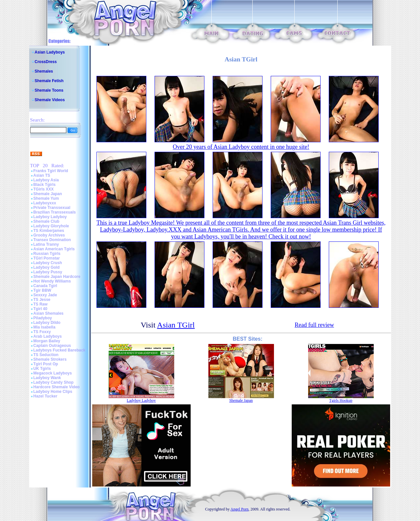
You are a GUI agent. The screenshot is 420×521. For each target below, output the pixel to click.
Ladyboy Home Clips (53, 392)
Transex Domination (52, 240)
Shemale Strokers (50, 359)
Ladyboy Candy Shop (54, 382)
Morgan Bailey (47, 341)
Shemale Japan (48, 194)
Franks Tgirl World (51, 171)
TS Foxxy (42, 332)
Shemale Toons (49, 90)
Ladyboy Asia (46, 180)
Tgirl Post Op (46, 364)
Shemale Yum (46, 198)
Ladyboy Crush (48, 263)
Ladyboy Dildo (47, 323)
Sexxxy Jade (45, 295)
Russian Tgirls (47, 254)
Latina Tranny (46, 244)
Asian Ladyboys (50, 52)
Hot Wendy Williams (52, 281)
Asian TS (42, 175)
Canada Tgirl (45, 286)
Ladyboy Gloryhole (51, 226)
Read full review (314, 325)
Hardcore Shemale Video (57, 387)
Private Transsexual (52, 208)
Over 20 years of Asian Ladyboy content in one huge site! (241, 147)
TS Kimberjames (49, 231)
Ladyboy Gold (47, 267)
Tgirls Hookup (341, 400)
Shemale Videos (50, 100)
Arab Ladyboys (48, 336)
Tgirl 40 (41, 309)
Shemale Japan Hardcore (57, 277)
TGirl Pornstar (47, 258)
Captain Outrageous (52, 346)
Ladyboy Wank (47, 378)
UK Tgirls (42, 369)
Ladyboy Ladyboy (50, 217)
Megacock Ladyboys (53, 373)
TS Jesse (42, 300)
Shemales (44, 71)
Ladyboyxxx (45, 203)
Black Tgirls (45, 185)
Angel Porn (239, 509)
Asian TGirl (176, 325)
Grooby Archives (49, 235)
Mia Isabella (44, 327)
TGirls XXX (44, 189)
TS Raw (41, 304)
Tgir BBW (42, 290)
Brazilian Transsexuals (55, 212)
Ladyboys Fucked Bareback (60, 350)
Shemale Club (46, 221)
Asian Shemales (49, 313)
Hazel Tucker (45, 396)
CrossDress (46, 62)
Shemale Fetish (49, 81)
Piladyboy (43, 318)
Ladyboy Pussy (48, 272)
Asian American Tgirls (54, 249)
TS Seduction (46, 355)
